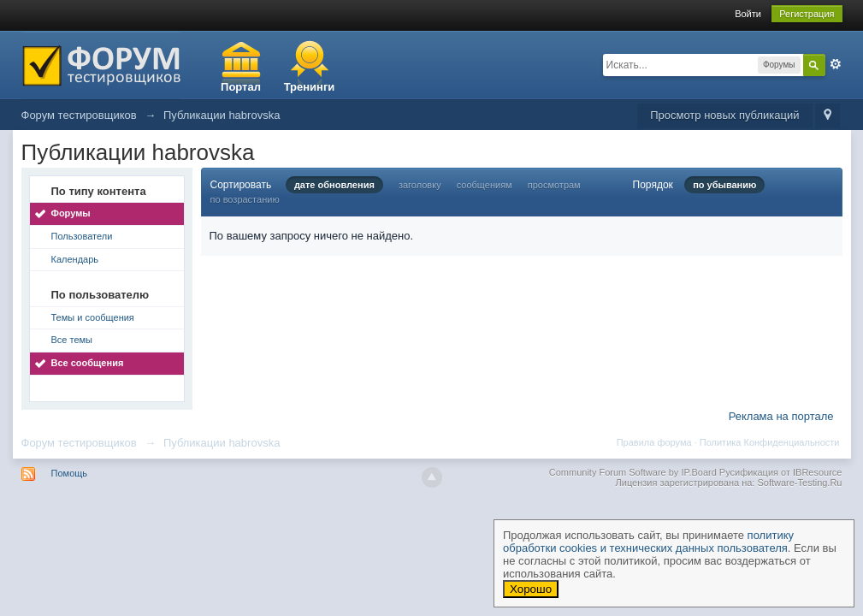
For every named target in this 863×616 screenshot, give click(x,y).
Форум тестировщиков (79, 443)
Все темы (72, 340)
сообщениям (485, 185)
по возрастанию (245, 199)
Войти (748, 14)
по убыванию (724, 185)
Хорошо (531, 589)
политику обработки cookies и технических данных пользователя (648, 542)
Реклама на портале (781, 416)
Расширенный (836, 64)
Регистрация (807, 14)
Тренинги (310, 87)
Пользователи (82, 236)
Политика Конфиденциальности (770, 442)
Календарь (75, 259)
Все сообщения (88, 363)
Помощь (70, 473)
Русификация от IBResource (780, 472)
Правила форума (654, 442)
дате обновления (334, 185)
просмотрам (554, 185)
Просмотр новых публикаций (724, 115)
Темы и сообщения (93, 317)
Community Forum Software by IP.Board (633, 472)
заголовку (420, 185)
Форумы (71, 213)
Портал (241, 87)
